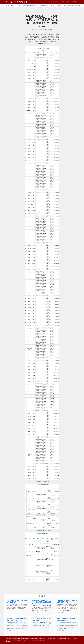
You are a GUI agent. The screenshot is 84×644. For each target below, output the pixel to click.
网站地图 (8, 642)
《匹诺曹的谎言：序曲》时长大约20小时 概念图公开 (17, 601)
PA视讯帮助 (74, 2)
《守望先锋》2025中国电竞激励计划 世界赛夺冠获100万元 (67, 601)
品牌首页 (52, 2)
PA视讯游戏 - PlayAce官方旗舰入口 (17, 2)
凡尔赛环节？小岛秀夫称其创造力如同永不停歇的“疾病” (17, 619)
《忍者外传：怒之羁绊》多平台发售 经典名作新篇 (42, 619)
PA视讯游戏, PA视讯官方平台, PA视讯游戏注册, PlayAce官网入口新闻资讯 (21, 5)
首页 (2, 5)
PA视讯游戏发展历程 (65, 2)
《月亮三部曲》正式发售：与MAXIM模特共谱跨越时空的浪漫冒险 (41, 602)
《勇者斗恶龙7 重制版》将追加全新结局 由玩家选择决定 (66, 619)
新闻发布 (57, 2)
